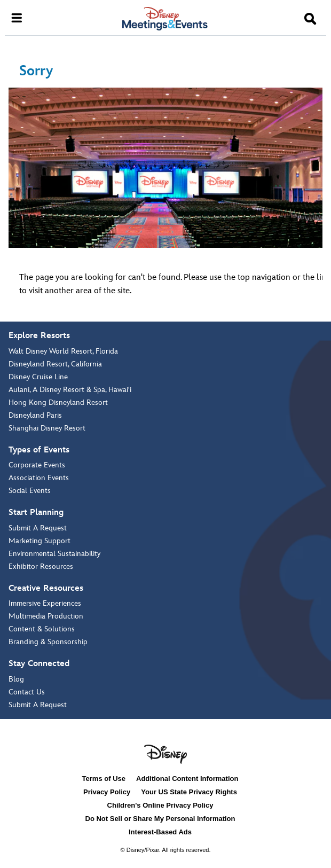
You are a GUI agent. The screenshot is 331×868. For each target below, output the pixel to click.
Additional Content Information (187, 779)
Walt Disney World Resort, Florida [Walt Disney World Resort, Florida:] (63, 351)
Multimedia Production (46, 616)
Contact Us (27, 692)
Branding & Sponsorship (48, 642)
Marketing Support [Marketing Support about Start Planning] (40, 541)
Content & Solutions (42, 629)
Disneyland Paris (35, 415)
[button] (310, 19)
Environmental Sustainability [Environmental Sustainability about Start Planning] (54, 554)
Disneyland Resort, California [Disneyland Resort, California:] (55, 364)
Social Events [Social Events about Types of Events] (30, 491)
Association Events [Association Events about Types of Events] (39, 478)
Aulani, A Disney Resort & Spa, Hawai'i (70, 390)
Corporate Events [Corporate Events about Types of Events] (37, 465)
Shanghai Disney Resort (47, 428)
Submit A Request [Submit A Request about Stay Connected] (38, 705)
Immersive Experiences (45, 603)
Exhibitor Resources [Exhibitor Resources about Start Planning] (41, 566)
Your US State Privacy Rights (189, 792)
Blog (16, 679)
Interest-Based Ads (160, 832)
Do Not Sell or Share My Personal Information (160, 819)
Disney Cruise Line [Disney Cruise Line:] (38, 377)
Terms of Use (104, 779)
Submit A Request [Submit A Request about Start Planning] (38, 528)
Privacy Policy (107, 792)
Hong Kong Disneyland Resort (58, 402)
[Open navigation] (17, 17)
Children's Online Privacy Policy (160, 805)
